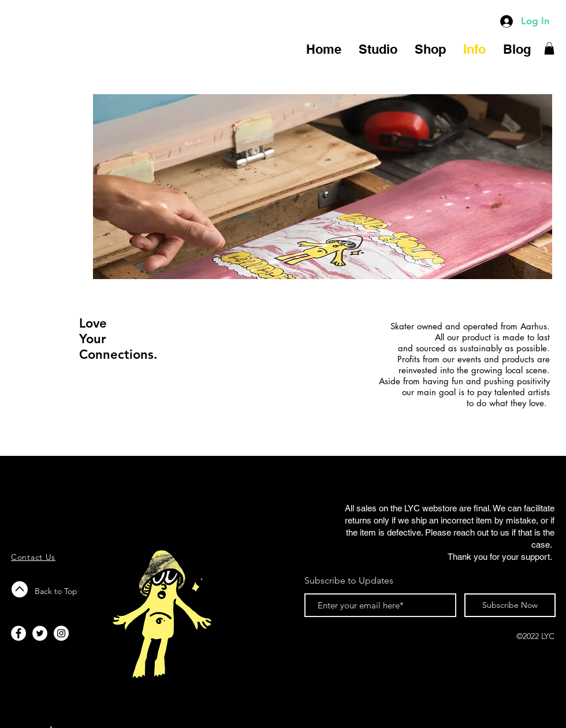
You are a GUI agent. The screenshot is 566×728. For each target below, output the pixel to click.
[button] (549, 49)
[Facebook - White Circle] (18, 633)
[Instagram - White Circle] (61, 633)
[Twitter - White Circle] (40, 633)
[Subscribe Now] (510, 605)
